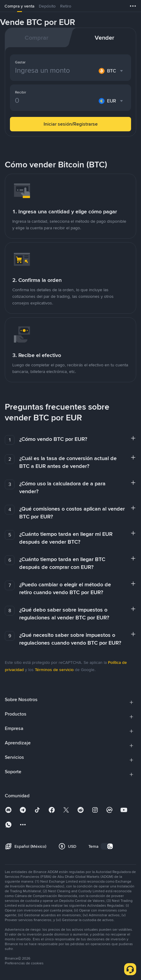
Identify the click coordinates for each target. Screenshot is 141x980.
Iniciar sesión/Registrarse (71, 124)
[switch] (107, 846)
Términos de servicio (54, 670)
